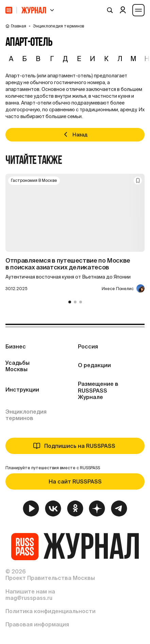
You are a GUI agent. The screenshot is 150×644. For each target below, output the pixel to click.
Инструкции (22, 390)
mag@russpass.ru (29, 598)
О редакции (94, 365)
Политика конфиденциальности (51, 611)
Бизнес (16, 346)
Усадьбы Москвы (18, 366)
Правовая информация (37, 624)
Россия (88, 346)
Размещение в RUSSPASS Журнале (98, 390)
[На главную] (9, 10)
